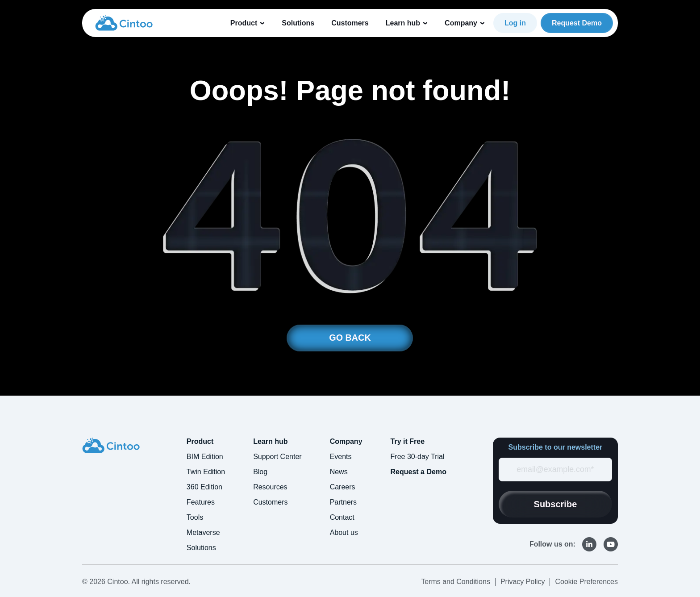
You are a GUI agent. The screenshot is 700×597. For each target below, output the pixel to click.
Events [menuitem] (341, 457)
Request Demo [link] (577, 23)
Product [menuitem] (200, 441)
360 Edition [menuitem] (204, 487)
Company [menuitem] (346, 441)
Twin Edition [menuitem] (206, 472)
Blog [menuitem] (260, 472)
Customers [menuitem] (270, 502)
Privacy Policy (523, 582)
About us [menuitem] (344, 532)
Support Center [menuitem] (277, 457)
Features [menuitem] (201, 502)
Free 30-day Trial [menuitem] (418, 457)
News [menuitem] (339, 472)
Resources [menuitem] (270, 487)
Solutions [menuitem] (201, 548)
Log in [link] (515, 23)
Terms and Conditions (456, 582)
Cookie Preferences (586, 582)
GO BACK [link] (350, 338)
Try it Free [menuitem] (408, 441)
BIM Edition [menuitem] (205, 457)
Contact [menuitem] (342, 517)
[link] (124, 22)
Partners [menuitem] (343, 502)
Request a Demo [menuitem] (419, 472)
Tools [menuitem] (195, 517)
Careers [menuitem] (343, 487)
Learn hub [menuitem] (270, 441)
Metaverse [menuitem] (203, 532)
